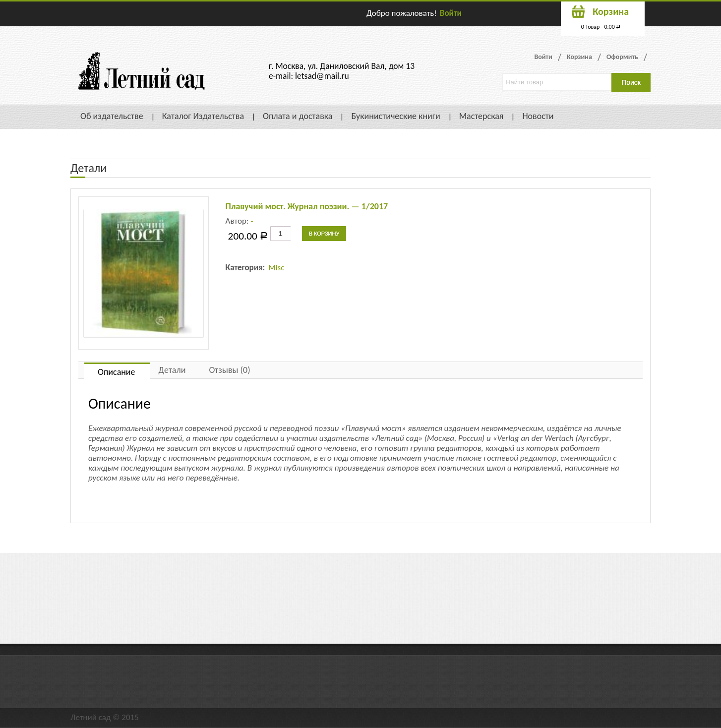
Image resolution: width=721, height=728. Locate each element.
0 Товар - (601, 27)
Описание (117, 372)
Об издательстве (112, 116)
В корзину (324, 234)
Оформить (622, 57)
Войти (451, 13)
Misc (276, 268)
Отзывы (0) (229, 370)
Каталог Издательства (203, 116)
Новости (538, 116)
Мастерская (481, 116)
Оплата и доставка (298, 116)
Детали (172, 370)
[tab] (117, 371)
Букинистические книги (395, 116)
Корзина (579, 57)
